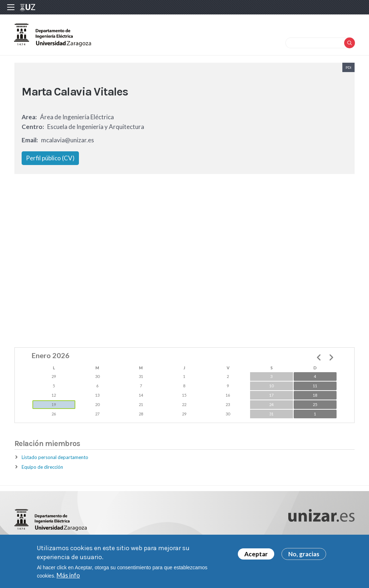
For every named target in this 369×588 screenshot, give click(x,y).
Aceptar (256, 554)
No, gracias (304, 554)
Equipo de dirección (42, 468)
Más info (68, 575)
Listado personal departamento (55, 458)
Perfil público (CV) (50, 159)
